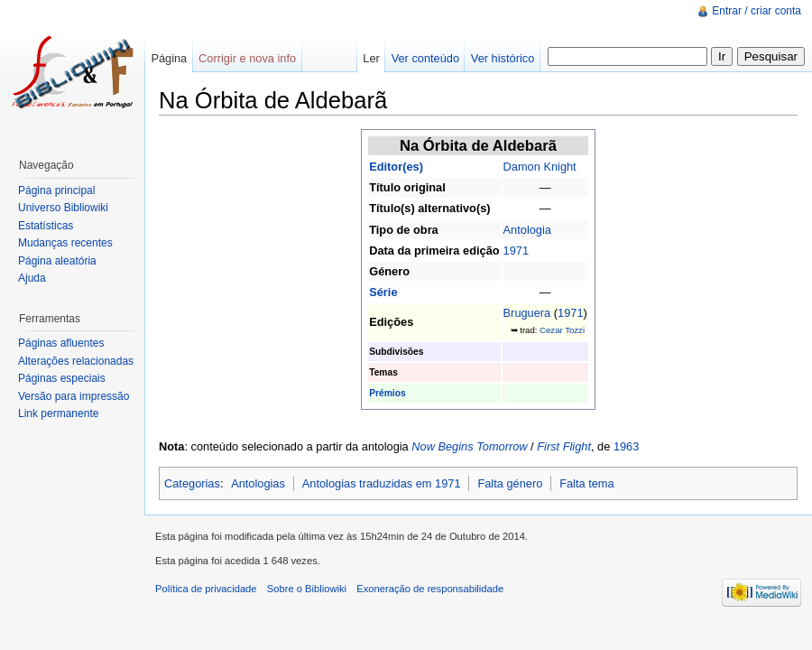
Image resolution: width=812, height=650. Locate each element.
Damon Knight (540, 167)
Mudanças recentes (65, 243)
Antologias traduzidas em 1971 (382, 483)
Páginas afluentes (61, 343)
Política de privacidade (206, 589)
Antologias (258, 483)
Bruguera (527, 313)
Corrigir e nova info (247, 58)
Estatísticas (46, 226)
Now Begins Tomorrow (469, 446)
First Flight (564, 446)
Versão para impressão (74, 396)
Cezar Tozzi (562, 330)
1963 (626, 446)
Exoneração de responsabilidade (430, 589)
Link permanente (58, 413)
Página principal (56, 190)
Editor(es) (396, 167)
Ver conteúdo (425, 58)
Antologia (527, 230)
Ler (371, 58)
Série (383, 292)
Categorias (192, 483)
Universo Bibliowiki (63, 208)
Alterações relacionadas (76, 361)
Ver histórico (503, 58)
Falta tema (586, 483)
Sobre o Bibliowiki (307, 589)
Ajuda (32, 278)
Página (169, 58)
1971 (516, 251)
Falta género (510, 483)
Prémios (387, 393)
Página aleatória (57, 261)
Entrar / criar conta (757, 11)
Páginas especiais (62, 378)
